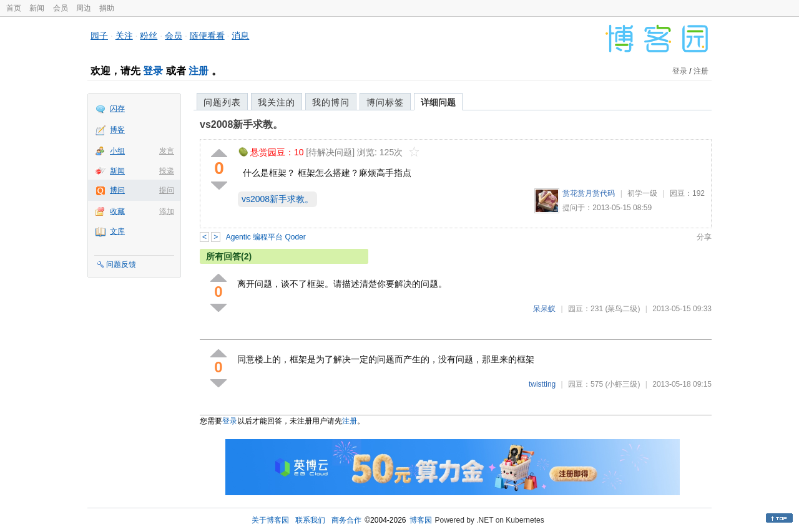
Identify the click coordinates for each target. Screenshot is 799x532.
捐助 (107, 8)
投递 (167, 171)
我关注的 (277, 102)
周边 (84, 8)
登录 (153, 71)
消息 (240, 36)
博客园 (421, 520)
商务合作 (346, 520)
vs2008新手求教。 (241, 124)
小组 (117, 151)
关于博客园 (270, 520)
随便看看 (207, 36)
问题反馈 (121, 264)
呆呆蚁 (544, 309)
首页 (14, 8)
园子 (99, 36)
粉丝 (149, 36)
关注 (124, 36)
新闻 (37, 8)
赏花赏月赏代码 (589, 193)
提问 (167, 190)
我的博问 (331, 102)
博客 (117, 130)
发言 (167, 151)
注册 (199, 71)
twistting (542, 384)
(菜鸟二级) (622, 309)
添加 (167, 211)
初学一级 (642, 193)
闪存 (117, 109)
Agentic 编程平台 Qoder (266, 237)
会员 (61, 8)
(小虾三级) (622, 384)
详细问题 (438, 102)
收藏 (117, 211)
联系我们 (310, 520)
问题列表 (222, 102)
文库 (117, 231)
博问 (117, 190)
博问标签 (385, 102)
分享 (704, 237)
